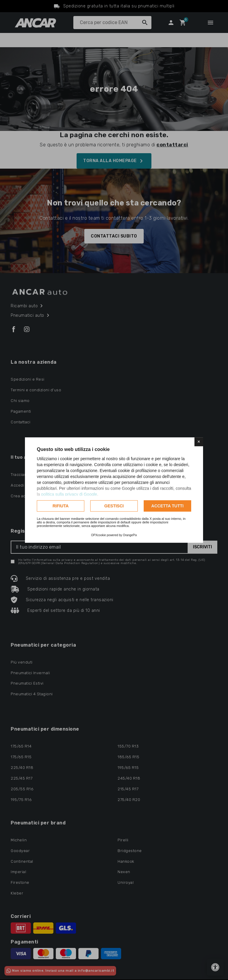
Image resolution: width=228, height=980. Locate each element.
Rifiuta (61, 506)
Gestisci (114, 506)
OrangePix (130, 535)
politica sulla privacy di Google (69, 494)
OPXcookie (99, 535)
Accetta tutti (168, 506)
